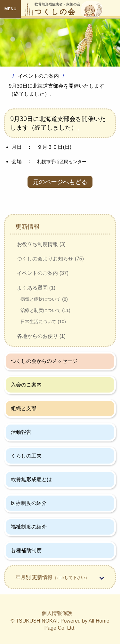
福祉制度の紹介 (29, 527)
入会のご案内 (26, 385)
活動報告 (21, 432)
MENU (11, 9)
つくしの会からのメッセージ (44, 361)
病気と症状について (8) (44, 299)
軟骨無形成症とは (31, 479)
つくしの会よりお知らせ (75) (50, 259)
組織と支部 (24, 408)
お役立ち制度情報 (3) (41, 244)
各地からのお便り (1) (41, 336)
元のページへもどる (60, 182)
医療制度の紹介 (29, 503)
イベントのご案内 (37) (43, 273)
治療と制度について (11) (45, 310)
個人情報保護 (57, 613)
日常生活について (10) (43, 322)
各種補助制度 (26, 550)
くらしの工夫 (26, 456)
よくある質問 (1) (36, 288)
